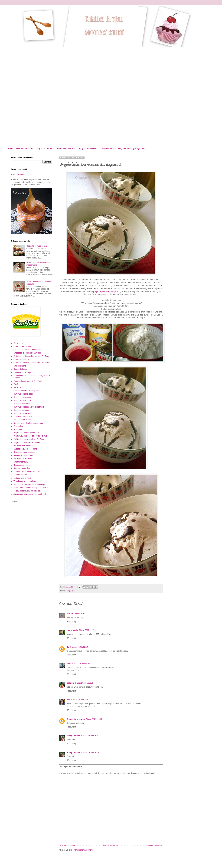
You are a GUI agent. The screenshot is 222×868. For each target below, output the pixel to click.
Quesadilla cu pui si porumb (25, 449)
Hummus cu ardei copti (23, 394)
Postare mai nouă (67, 845)
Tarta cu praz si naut (22, 478)
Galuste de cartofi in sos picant (26, 391)
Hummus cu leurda (21, 410)
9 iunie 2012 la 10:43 (90, 753)
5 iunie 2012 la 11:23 (83, 614)
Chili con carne (20, 366)
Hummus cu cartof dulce (24, 404)
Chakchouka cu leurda (23, 346)
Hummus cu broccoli (22, 400)
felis (69, 700)
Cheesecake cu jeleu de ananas (27, 350)
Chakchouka (19, 343)
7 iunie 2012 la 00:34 (94, 719)
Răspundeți (71, 622)
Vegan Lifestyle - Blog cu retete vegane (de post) (124, 149)
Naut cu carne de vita (22, 420)
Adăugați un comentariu (71, 767)
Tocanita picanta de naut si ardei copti (29, 484)
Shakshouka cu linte (22, 465)
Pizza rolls (18, 430)
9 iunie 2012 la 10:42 (90, 736)
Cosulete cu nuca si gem (37, 246)
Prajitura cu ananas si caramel (26, 433)
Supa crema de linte (22, 468)
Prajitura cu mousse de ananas (27, 442)
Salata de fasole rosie (23, 459)
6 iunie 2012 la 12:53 (80, 700)
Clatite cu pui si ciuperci (23, 372)
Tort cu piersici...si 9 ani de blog (27, 491)
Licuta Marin (72, 630)
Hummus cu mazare (22, 413)
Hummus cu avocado (22, 397)
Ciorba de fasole (20, 369)
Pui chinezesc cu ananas (24, 446)
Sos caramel (18, 175)
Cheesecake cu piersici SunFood (27, 353)
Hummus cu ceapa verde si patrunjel (29, 407)
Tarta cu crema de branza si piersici (28, 472)
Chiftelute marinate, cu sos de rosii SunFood (32, 363)
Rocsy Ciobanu (73, 736)
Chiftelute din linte (21, 359)
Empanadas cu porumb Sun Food (28, 381)
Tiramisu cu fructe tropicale (25, 481)
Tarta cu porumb (20, 475)
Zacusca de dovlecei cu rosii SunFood (30, 494)
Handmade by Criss (66, 149)
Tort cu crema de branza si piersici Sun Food (32, 488)
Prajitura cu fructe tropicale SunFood (29, 439)
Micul (69, 664)
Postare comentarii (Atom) (82, 850)
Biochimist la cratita (76, 719)
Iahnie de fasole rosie (23, 417)
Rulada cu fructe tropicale (24, 452)
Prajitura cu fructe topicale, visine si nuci (30, 436)
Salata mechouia (21, 462)
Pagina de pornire (45, 149)
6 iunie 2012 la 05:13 (81, 664)
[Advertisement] (38, 70)
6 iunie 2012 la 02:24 (79, 647)
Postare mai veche (154, 845)
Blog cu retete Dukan (89, 149)
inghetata (71, 591)
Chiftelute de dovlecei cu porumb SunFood (31, 356)
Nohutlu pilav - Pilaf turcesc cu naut (28, 423)
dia (68, 647)
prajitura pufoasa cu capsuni (106, 291)
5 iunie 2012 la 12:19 (88, 630)
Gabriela (70, 683)
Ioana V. (70, 614)
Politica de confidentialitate (21, 149)
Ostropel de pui (20, 426)
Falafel (16, 384)
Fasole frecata (20, 388)
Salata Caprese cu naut (23, 455)
